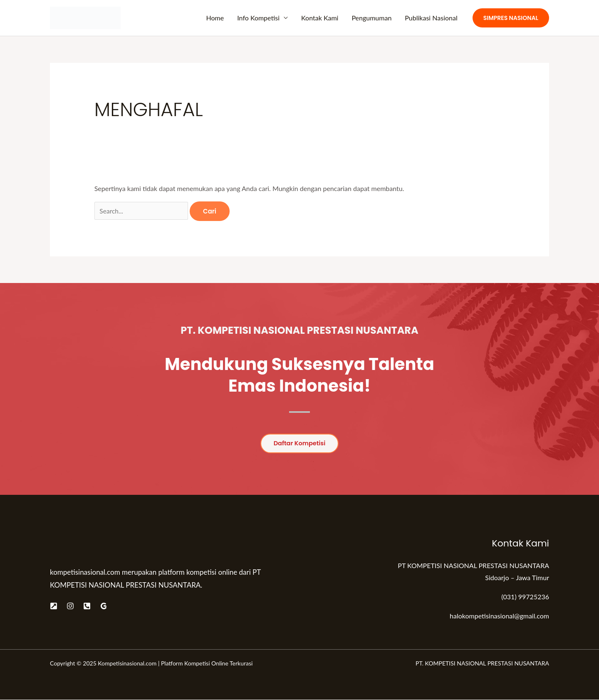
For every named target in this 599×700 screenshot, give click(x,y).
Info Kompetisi (258, 18)
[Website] (54, 606)
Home (215, 18)
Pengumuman (371, 18)
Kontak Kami (320, 18)
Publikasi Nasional (431, 18)
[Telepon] (87, 606)
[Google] (104, 606)
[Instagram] (70, 606)
